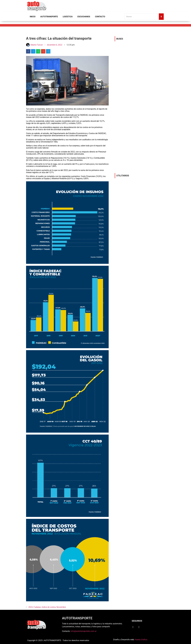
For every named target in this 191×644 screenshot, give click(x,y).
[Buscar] (142, 17)
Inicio (33, 17)
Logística (68, 17)
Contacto (100, 17)
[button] (28, 51)
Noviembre (61, 607)
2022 (31, 607)
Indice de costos (49, 607)
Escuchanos (84, 17)
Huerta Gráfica (141, 640)
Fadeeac (37, 607)
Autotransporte (49, 17)
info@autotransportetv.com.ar (84, 631)
